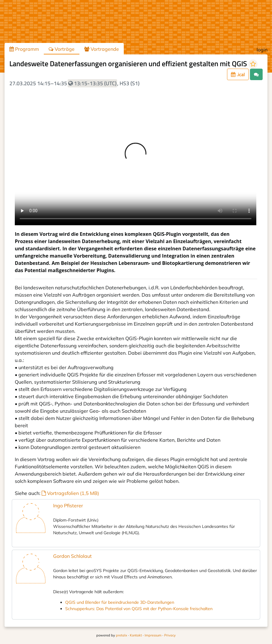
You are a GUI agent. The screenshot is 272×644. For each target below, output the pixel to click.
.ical (238, 74)
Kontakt (136, 635)
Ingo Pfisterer (68, 506)
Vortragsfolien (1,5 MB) (70, 493)
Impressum (153, 635)
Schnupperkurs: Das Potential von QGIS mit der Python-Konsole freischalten (139, 609)
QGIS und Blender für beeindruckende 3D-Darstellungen (120, 602)
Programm (24, 49)
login (262, 50)
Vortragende (102, 49)
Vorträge (62, 49)
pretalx (122, 635)
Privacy (170, 635)
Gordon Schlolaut (72, 556)
